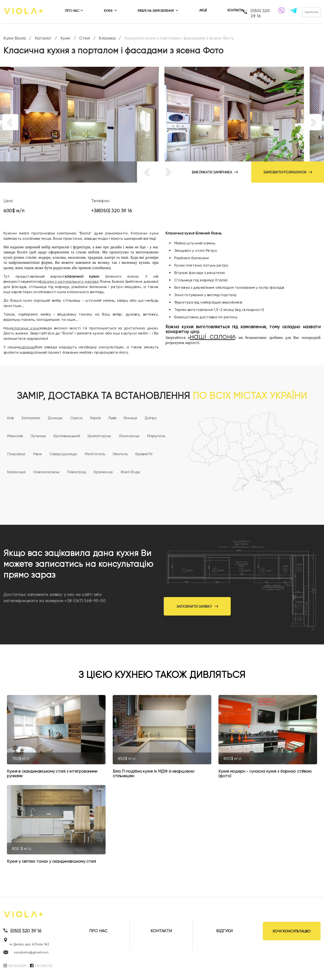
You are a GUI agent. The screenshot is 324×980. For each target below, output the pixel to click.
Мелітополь (95, 454)
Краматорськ (99, 436)
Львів (112, 418)
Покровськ (16, 454)
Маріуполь (156, 436)
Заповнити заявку (197, 606)
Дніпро (151, 418)
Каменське (16, 472)
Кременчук (103, 472)
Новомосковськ (46, 472)
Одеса (76, 418)
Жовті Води (130, 472)
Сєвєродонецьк (63, 454)
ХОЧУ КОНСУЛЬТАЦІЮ (292, 931)
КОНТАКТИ (235, 10)
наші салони (212, 336)
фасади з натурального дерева (69, 281)
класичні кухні (26, 328)
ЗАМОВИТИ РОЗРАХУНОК (288, 172)
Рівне (37, 454)
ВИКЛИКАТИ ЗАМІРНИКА (215, 172)
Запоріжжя (31, 418)
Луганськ (38, 436)
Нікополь (120, 454)
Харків (95, 418)
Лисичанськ (129, 436)
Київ (10, 418)
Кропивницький (67, 436)
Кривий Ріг (144, 454)
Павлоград (77, 472)
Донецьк (55, 418)
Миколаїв (15, 436)
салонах (27, 347)
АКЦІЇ (203, 10)
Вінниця (130, 418)
